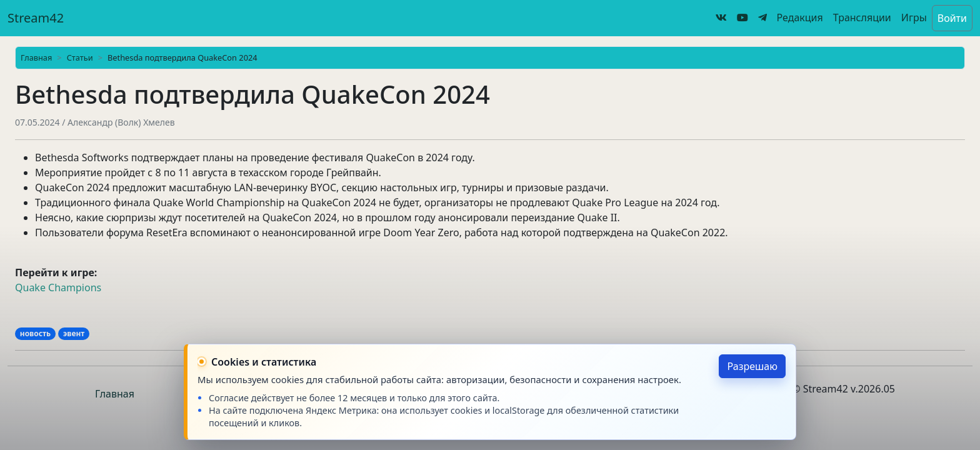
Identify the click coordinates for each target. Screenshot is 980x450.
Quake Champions (58, 287)
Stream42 (36, 18)
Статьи (80, 57)
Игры (914, 17)
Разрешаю (752, 366)
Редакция (800, 17)
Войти (952, 18)
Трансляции (862, 17)
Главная (36, 57)
